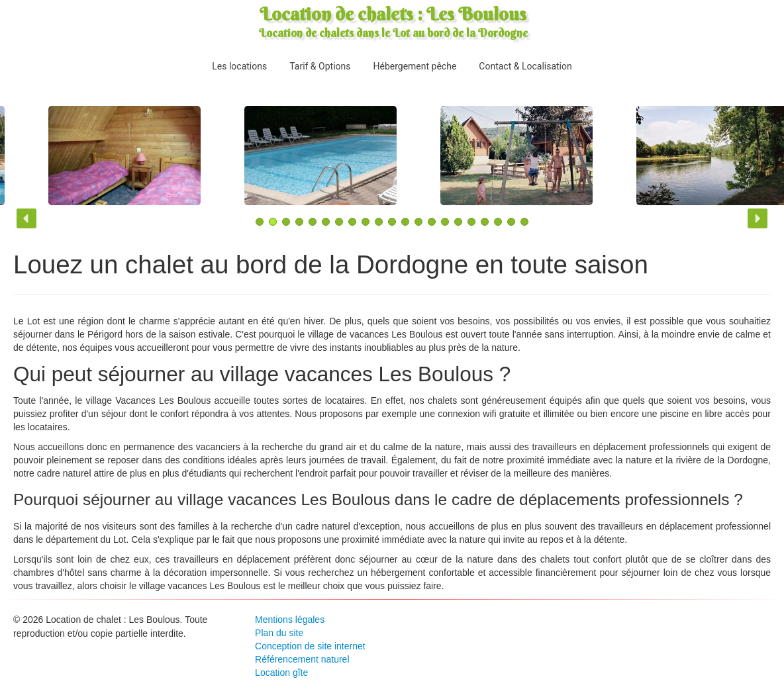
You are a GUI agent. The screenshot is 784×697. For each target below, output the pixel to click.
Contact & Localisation (525, 66)
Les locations (239, 66)
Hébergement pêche (415, 66)
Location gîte (281, 673)
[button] (26, 218)
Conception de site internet (310, 646)
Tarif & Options (320, 66)
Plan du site (279, 633)
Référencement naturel (302, 659)
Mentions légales (290, 620)
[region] (392, 159)
